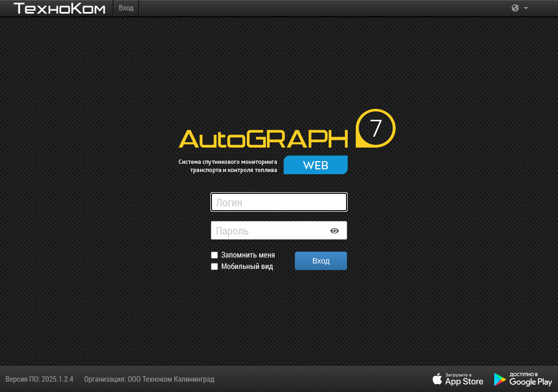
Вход (126, 7)
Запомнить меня (248, 255)
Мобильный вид (247, 267)
